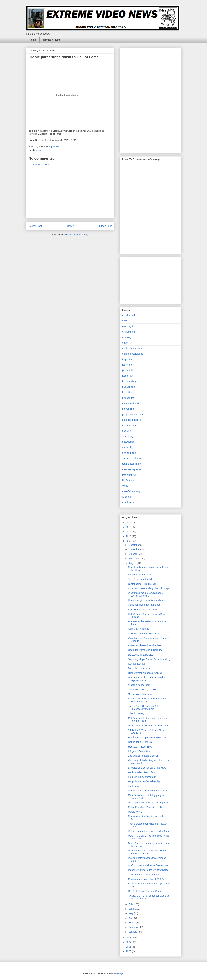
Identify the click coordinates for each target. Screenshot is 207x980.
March (132, 923)
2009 (129, 541)
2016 (129, 523)
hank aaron (134, 786)
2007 (129, 942)
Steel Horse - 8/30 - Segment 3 (144, 610)
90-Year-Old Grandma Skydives (145, 645)
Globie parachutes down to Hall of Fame (149, 831)
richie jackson (129, 425)
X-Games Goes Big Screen (142, 689)
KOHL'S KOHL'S (137, 664)
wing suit (127, 497)
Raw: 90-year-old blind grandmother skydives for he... (147, 679)
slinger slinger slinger (139, 685)
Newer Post (35, 226)
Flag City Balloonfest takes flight (145, 781)
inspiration (128, 359)
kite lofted (127, 392)
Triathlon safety (136, 713)
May (131, 913)
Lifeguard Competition (140, 751)
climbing (127, 337)
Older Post (105, 226)
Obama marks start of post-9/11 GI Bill (148, 879)
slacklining (128, 436)
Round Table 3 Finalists (140, 742)
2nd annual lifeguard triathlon (143, 756)
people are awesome (133, 414)
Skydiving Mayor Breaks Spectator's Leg (149, 659)
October (133, 554)
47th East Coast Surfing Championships (149, 588)
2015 (129, 527)
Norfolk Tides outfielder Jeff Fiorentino (148, 865)
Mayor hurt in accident (140, 668)
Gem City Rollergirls (139, 629)
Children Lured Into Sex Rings (144, 634)
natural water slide (132, 403)
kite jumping (129, 387)
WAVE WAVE (135, 812)
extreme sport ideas (133, 354)
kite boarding (129, 381)
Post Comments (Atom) (77, 235)
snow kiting (128, 442)
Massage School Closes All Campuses (148, 803)
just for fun (128, 376)
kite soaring (128, 398)
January (133, 932)
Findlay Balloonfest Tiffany (142, 772)
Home (33, 40)
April (131, 918)
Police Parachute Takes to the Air (145, 807)
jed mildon (128, 365)
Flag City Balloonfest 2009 (142, 777)
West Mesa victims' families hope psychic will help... (145, 594)
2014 (129, 532)
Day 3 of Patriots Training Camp (145, 891)
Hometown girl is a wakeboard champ (148, 600)
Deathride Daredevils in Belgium (145, 650)
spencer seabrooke (132, 458)
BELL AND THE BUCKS (141, 655)
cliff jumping (128, 332)
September (135, 559)
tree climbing (129, 475)
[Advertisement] (70, 195)
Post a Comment (41, 164)
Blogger (120, 973)
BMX (125, 321)
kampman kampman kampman (144, 605)
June (132, 909)
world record (129, 502)
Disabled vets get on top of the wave (147, 768)
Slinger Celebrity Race (140, 575)
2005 (129, 951)
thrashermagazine (132, 469)
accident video (130, 315)
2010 (129, 536)
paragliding (128, 409)
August (133, 563)
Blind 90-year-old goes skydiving (145, 673)
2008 (129, 938)
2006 (129, 947)
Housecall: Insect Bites (140, 747)
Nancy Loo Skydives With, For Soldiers (148, 791)
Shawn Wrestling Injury (140, 694)
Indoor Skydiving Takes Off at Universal (149, 870)
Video (39, 150)
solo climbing (129, 453)
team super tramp (132, 464)
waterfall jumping (131, 491)
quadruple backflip (132, 420)
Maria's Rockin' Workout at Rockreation (149, 726)
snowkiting (128, 447)
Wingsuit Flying (52, 40)
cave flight (128, 326)
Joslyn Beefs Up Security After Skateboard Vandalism (144, 707)
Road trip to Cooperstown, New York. (147, 737)
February (134, 927)
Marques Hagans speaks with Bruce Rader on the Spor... (147, 852)
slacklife (126, 431)
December (134, 545)
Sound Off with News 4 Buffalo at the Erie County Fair (147, 700)
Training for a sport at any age (144, 875)
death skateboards (132, 348)
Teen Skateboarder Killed (141, 579)
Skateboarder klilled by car (142, 584)
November (134, 549)
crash (125, 343)
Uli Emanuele (129, 480)
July (131, 904)
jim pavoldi (128, 370)
